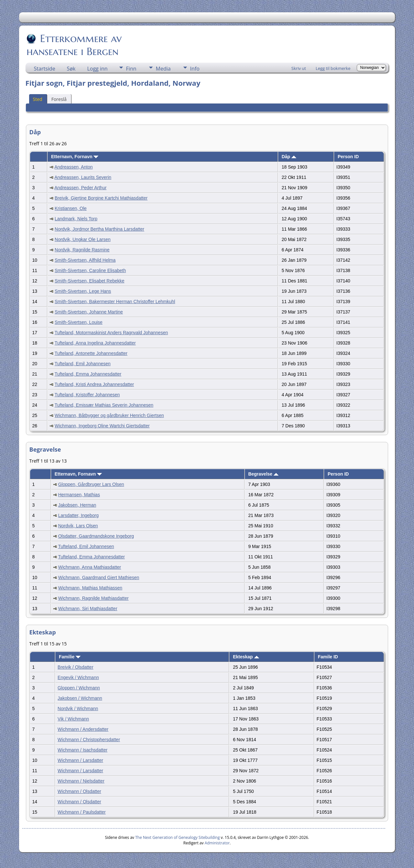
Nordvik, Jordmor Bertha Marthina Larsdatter (99, 229)
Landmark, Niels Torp (76, 219)
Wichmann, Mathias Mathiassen (90, 588)
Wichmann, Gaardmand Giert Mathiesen (99, 577)
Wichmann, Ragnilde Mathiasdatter (93, 598)
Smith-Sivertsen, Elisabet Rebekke (90, 281)
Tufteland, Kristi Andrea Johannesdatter (94, 384)
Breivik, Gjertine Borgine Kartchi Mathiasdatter (101, 198)
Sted (38, 99)
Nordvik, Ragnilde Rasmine (82, 250)
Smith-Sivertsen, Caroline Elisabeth (90, 270)
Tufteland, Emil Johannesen (83, 364)
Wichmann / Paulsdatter (82, 812)
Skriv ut (299, 68)
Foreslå (59, 99)
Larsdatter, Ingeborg (78, 515)
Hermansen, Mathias (79, 495)
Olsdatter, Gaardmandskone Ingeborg (96, 536)
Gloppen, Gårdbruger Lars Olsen (91, 484)
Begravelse (263, 474)
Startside (45, 69)
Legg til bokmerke (333, 68)
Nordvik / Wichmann (78, 709)
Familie (70, 657)
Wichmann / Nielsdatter (81, 781)
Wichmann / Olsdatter (79, 791)
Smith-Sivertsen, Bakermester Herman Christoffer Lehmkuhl (115, 302)
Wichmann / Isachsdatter (82, 750)
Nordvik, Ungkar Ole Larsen (83, 239)
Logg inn (97, 69)
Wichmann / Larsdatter (80, 760)
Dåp (289, 157)
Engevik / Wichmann (78, 677)
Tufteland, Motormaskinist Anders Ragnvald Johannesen (111, 333)
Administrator (217, 843)
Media (163, 69)
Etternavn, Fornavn (75, 157)
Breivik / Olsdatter (75, 667)
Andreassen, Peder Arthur (80, 188)
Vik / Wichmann (73, 719)
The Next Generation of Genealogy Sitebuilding (178, 837)
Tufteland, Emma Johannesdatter (88, 374)
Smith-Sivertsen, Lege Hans (83, 291)
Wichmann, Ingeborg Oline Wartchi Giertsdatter (102, 426)
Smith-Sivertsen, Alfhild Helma (85, 260)
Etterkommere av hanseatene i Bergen (74, 45)
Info (195, 69)
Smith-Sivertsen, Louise (79, 322)
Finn (131, 69)
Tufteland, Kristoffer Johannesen (87, 395)
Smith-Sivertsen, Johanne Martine (89, 312)
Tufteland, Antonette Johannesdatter (91, 353)
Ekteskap (246, 657)
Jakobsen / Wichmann (80, 698)
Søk (71, 69)
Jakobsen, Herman (77, 505)
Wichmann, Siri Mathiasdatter (88, 609)
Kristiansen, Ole (71, 208)
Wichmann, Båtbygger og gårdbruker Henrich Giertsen (109, 415)
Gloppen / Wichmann (79, 688)
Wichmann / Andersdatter (83, 729)
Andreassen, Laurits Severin (83, 177)
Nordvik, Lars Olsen (78, 526)
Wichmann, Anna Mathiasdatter (90, 567)
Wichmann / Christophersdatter (89, 740)
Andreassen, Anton (73, 167)
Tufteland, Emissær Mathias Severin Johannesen (104, 405)
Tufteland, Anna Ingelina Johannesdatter (95, 343)
